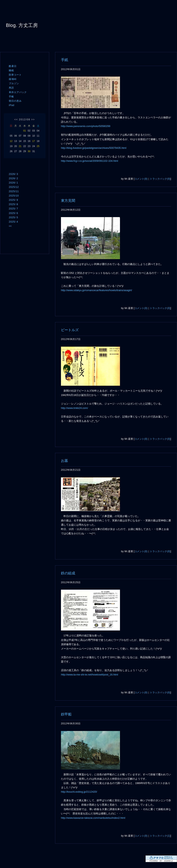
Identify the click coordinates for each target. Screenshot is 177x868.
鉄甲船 (66, 714)
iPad (12, 105)
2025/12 (14, 187)
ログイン (16, 246)
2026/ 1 (13, 183)
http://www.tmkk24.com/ (74, 408)
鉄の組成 (68, 573)
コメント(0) (141, 179)
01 (24, 131)
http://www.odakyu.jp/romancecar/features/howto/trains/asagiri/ (96, 290)
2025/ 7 (13, 209)
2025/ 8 (13, 204)
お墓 (65, 461)
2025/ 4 (13, 222)
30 (29, 151)
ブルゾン (14, 83)
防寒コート (15, 75)
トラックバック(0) (160, 179)
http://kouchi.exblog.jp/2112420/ (79, 792)
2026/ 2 (13, 178)
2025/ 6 (13, 213)
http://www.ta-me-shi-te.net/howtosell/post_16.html (89, 675)
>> (33, 120)
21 (20, 146)
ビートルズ (70, 330)
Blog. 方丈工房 (22, 25)
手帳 (11, 97)
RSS (15, 238)
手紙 (65, 60)
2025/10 (14, 196)
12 (11, 141)
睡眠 (11, 70)
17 (34, 141)
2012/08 (24, 120)
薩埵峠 (13, 79)
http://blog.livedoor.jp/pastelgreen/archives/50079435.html (94, 148)
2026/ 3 (13, 174)
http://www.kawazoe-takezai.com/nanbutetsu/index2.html (93, 818)
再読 (11, 88)
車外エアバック (18, 92)
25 (38, 146)
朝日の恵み (15, 101)
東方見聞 (68, 201)
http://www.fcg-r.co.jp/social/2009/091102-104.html (90, 161)
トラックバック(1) (160, 836)
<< (16, 120)
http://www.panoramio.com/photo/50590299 (86, 126)
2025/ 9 (13, 200)
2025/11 (14, 191)
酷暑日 (13, 66)
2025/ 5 (13, 217)
